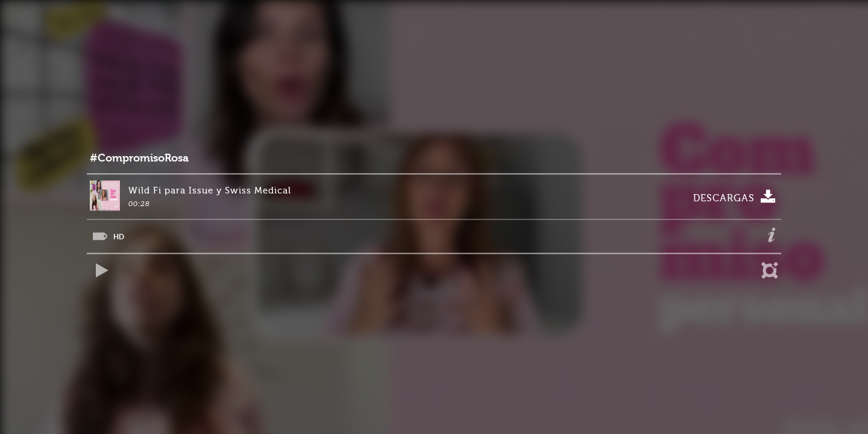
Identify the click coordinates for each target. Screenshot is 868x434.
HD (119, 237)
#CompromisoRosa (139, 158)
